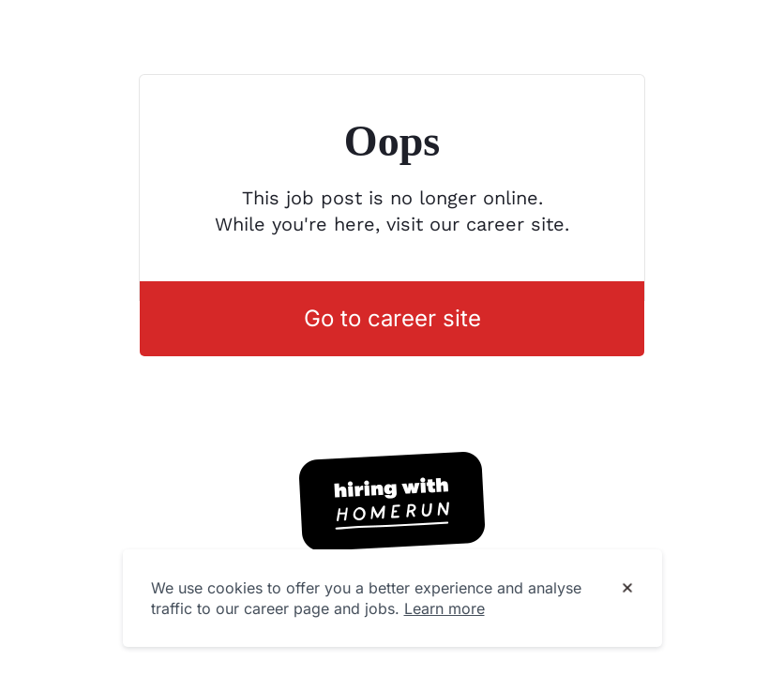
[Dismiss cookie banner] (627, 589)
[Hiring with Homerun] (392, 502)
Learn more (445, 608)
